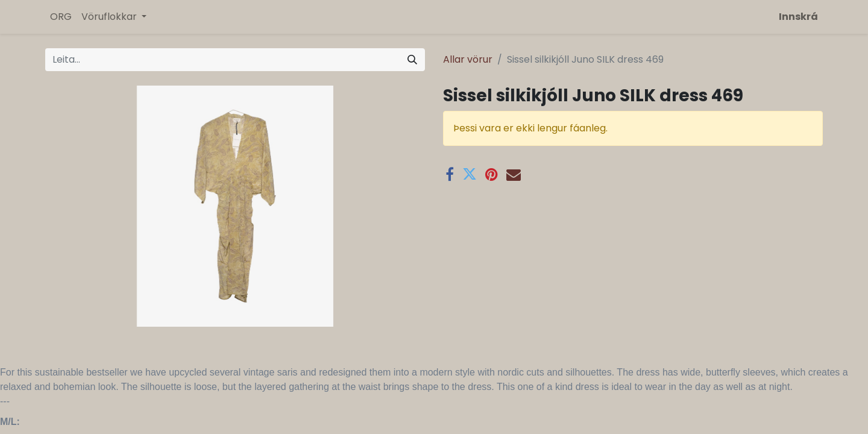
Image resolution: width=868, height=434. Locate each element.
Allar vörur (468, 59)
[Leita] (412, 60)
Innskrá (798, 17)
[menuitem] (61, 17)
